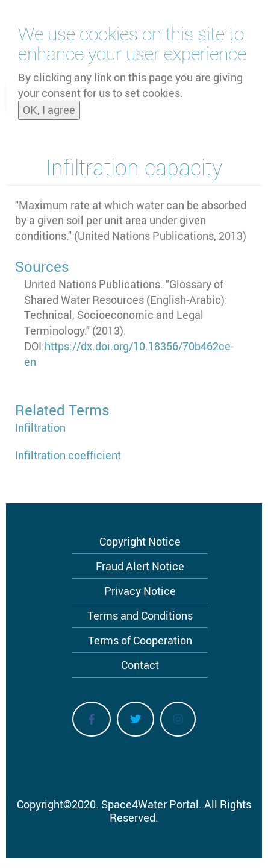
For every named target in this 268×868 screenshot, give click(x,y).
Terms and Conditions (140, 615)
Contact (140, 665)
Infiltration (40, 427)
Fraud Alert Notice (140, 566)
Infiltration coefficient (68, 455)
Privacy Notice (140, 591)
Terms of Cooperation (140, 640)
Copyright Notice (140, 541)
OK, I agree (49, 106)
